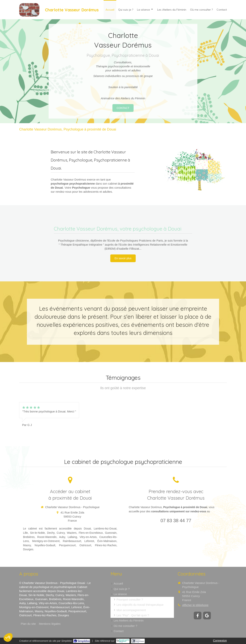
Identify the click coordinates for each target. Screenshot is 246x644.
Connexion (220, 640)
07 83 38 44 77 (176, 521)
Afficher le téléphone (195, 605)
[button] (8, 637)
